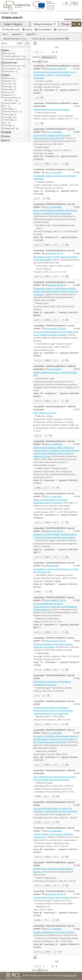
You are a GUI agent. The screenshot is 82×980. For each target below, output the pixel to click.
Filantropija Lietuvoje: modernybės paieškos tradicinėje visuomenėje (53, 646)
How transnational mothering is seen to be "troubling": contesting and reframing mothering (55, 810)
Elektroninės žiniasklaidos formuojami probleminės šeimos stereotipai (51, 501)
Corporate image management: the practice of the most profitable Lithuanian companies (56, 333)
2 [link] (40, 52)
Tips (4, 34)
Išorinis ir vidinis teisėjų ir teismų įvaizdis (52, 897)
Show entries (40, 61)
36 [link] (53, 52)
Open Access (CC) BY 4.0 (55, 68)
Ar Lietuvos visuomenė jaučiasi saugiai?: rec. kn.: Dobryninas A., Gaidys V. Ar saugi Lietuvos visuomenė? (55, 75)
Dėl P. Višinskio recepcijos (45, 413)
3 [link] (43, 52)
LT (37, 164)
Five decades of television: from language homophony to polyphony (52, 683)
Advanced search (73, 19)
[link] (34, 52)
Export (30, 34)
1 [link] (37, 52)
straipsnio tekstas (51, 566)
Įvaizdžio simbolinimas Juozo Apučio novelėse (54, 932)
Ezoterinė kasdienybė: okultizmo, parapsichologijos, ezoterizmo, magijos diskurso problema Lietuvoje (55, 606)
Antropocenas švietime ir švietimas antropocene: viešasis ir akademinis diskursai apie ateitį (55, 212)
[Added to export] (42, 97)
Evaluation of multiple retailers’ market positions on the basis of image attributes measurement (55, 536)
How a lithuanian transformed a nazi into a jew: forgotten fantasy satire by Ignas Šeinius (54, 778)
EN (46, 164)
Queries (17, 34)
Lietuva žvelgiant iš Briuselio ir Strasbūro (51, 109)
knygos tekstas (54, 369)
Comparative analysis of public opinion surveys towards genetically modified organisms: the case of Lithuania (56, 291)
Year (5, 43)
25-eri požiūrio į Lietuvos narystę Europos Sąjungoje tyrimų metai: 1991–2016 (52, 137)
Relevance (48, 57)
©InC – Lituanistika (53, 132)
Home (6, 13)
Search (14, 13)
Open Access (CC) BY (54, 253)
